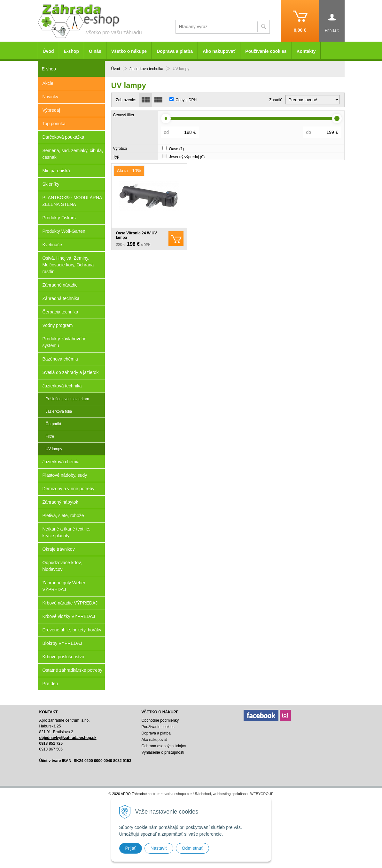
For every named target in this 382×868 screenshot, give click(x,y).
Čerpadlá (54, 424)
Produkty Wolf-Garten (64, 231)
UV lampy (54, 449)
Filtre (50, 436)
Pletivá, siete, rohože (63, 515)
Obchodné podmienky (160, 720)
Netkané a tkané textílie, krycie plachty (66, 532)
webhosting (222, 794)
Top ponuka (54, 124)
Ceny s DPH (186, 100)
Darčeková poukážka (63, 137)
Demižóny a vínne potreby (69, 489)
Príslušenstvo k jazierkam (67, 399)
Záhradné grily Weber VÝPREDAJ (64, 586)
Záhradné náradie (60, 285)
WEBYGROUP (262, 794)
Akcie (48, 83)
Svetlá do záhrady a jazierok (71, 372)
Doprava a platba (175, 51)
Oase (177, 149)
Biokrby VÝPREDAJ (62, 643)
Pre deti (50, 684)
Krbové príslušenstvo (63, 657)
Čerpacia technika (60, 312)
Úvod (48, 51)
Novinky (51, 97)
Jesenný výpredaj (187, 157)
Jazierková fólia (59, 411)
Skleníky (51, 184)
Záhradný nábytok (60, 502)
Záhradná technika (61, 298)
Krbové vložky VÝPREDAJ (69, 616)
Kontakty (306, 51)
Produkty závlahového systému (65, 342)
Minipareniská (56, 171)
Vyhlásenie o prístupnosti (163, 752)
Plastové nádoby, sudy (65, 475)
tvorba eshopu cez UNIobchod (187, 794)
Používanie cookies (266, 51)
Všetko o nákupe (129, 51)
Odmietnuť (192, 848)
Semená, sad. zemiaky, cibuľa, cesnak (73, 154)
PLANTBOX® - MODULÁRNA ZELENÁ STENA (72, 201)
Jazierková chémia (61, 462)
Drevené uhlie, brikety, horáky (72, 630)
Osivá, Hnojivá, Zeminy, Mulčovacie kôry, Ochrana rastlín (68, 265)
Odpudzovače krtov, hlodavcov (62, 566)
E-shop (71, 51)
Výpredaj (51, 110)
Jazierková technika (62, 386)
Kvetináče (52, 245)
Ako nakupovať (219, 51)
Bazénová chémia (60, 359)
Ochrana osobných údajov (164, 746)
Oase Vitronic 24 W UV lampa (137, 235)
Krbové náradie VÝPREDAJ (70, 603)
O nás (95, 51)
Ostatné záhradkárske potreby (73, 670)
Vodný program (58, 325)
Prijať (131, 848)
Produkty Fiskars (59, 218)
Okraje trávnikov (59, 549)
